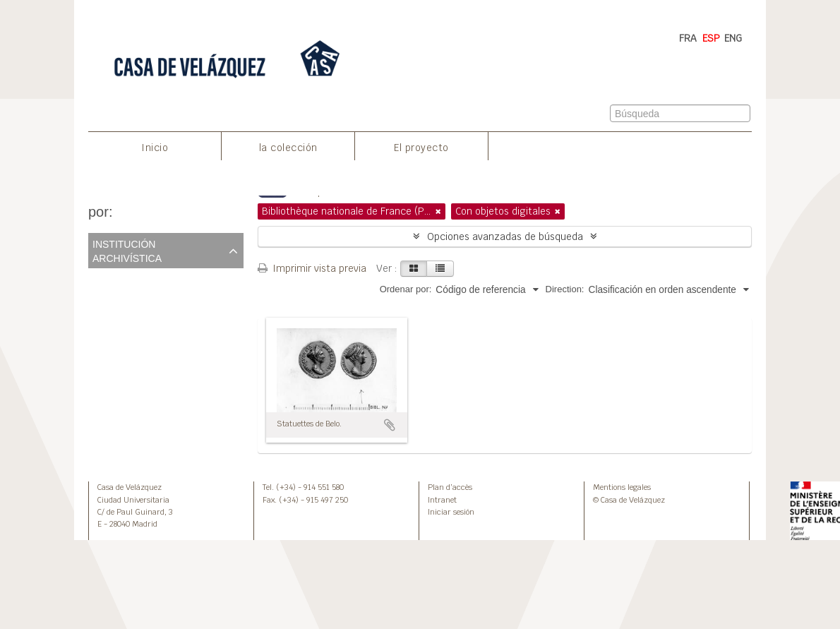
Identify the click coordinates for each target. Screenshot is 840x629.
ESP (711, 38)
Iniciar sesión (451, 512)
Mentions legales (622, 487)
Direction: (565, 289)
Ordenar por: (406, 289)
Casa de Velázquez (130, 487)
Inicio (155, 148)
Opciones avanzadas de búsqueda (505, 236)
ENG (733, 38)
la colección (288, 148)
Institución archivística (127, 250)
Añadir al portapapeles (390, 425)
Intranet (442, 500)
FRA (688, 38)
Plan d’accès (450, 487)
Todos (104, 278)
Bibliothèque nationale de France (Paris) (178, 295)
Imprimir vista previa (312, 268)
